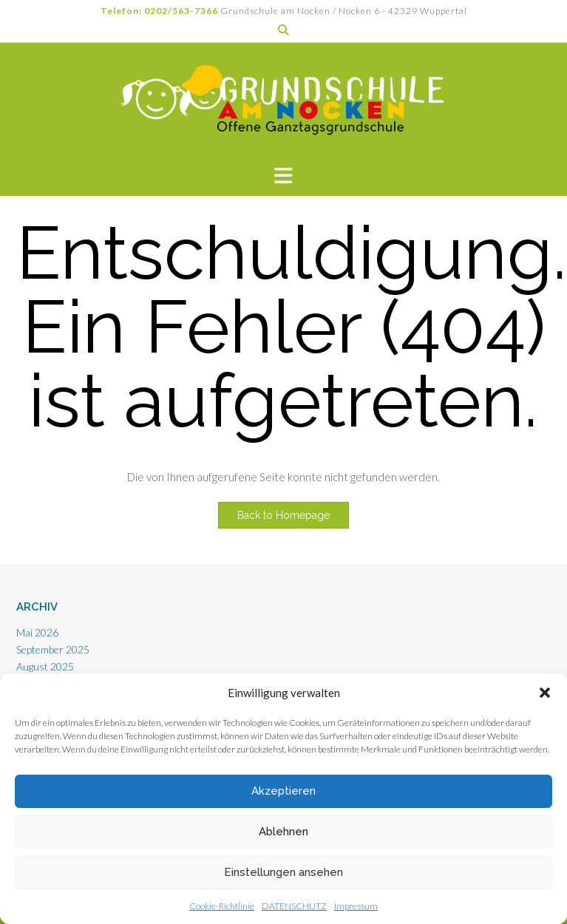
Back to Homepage (283, 515)
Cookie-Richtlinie (222, 906)
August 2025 (45, 666)
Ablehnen (283, 832)
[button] (545, 693)
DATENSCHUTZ (294, 906)
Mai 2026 (37, 632)
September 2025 (53, 649)
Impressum (356, 906)
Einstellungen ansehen (283, 872)
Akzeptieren (283, 791)
